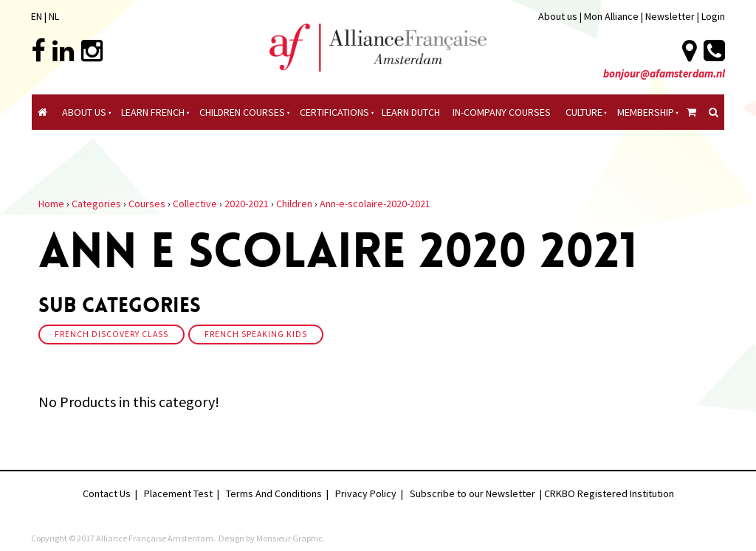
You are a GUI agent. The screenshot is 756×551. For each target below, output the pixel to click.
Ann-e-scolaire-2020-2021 (375, 204)
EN (37, 16)
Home (51, 204)
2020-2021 (247, 204)
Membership (646, 112)
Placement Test (178, 493)
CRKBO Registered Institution (609, 493)
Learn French (153, 112)
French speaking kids (256, 334)
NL (54, 16)
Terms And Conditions (274, 493)
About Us (84, 112)
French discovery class (111, 334)
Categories (96, 204)
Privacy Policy (366, 493)
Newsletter (671, 16)
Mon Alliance (611, 16)
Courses (147, 204)
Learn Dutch (411, 112)
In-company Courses (502, 112)
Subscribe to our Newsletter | (477, 493)
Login (713, 16)
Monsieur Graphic (289, 538)
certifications (334, 112)
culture (584, 112)
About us (558, 16)
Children (294, 204)
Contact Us (107, 493)
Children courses (242, 112)
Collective (195, 204)
